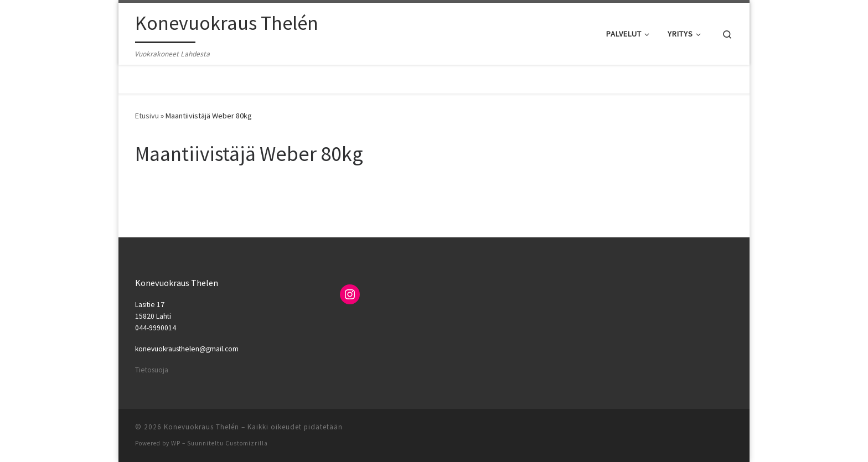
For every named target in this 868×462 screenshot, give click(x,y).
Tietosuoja (152, 370)
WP (176, 443)
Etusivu (147, 116)
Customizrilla (247, 443)
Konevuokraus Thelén (201, 427)
